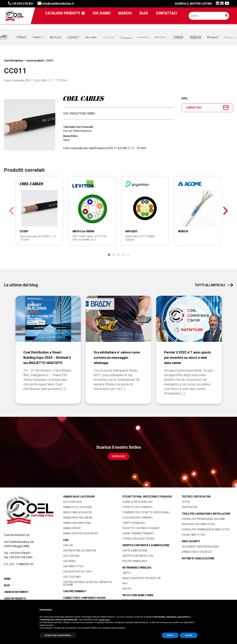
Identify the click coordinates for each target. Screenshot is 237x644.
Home (7, 579)
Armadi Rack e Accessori (79, 497)
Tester (186, 502)
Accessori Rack (72, 502)
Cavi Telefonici (72, 577)
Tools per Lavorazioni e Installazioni (206, 514)
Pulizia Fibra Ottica (193, 535)
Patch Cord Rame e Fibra (138, 595)
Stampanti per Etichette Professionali (146, 512)
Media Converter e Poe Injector (142, 578)
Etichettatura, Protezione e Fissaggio (147, 497)
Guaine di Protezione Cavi (137, 502)
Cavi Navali (70, 561)
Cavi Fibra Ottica (73, 566)
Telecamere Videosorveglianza (200, 547)
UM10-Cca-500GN (83, 231)
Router (127, 589)
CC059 (24, 231)
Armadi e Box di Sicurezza (197, 552)
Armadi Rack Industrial (77, 523)
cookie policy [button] (104, 620)
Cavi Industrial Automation (79, 551)
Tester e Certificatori (196, 497)
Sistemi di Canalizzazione (198, 559)
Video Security (191, 541)
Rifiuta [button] (170, 635)
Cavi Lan (68, 545)
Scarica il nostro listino (193, 4)
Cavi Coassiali (71, 556)
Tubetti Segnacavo (134, 523)
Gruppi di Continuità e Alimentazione (146, 545)
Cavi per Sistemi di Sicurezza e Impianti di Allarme (87, 583)
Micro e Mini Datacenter (77, 512)
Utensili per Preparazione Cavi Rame (203, 519)
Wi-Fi (125, 583)
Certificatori (190, 507)
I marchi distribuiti (16, 592)
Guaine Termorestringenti (138, 533)
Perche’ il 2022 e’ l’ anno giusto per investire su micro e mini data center (188, 358)
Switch (127, 573)
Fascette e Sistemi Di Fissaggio (141, 528)
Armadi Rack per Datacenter (80, 533)
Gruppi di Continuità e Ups (138, 556)
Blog (7, 585)
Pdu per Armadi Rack (135, 561)
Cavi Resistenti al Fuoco (78, 572)
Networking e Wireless (137, 568)
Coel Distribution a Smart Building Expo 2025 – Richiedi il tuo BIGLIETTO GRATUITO (48, 358)
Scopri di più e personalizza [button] (58, 635)
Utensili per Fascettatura (138, 539)
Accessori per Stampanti (138, 518)
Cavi (66, 540)
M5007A (183, 231)
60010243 (131, 231)
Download (118, 456)
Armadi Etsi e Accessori (77, 507)
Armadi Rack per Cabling (78, 518)
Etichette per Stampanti (137, 507)
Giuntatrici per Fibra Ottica (198, 524)
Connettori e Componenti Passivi (84, 598)
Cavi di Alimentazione (135, 551)
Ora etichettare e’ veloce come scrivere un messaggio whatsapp (118, 358)
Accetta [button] (189, 635)
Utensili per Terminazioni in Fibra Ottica (206, 529)
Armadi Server (72, 528)
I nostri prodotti (15, 599)
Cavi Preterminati (75, 591)
